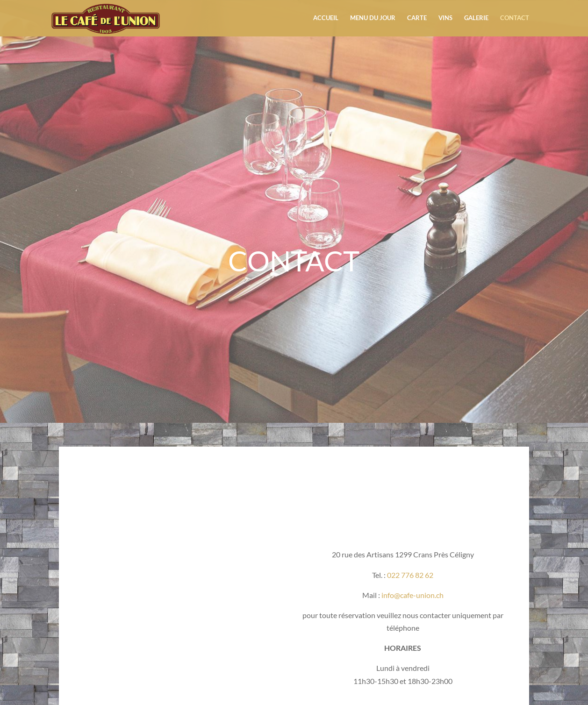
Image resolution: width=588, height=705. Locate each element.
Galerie (476, 19)
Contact (515, 19)
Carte (417, 19)
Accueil (326, 19)
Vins (445, 19)
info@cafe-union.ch (412, 595)
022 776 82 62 (410, 575)
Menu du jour (373, 19)
